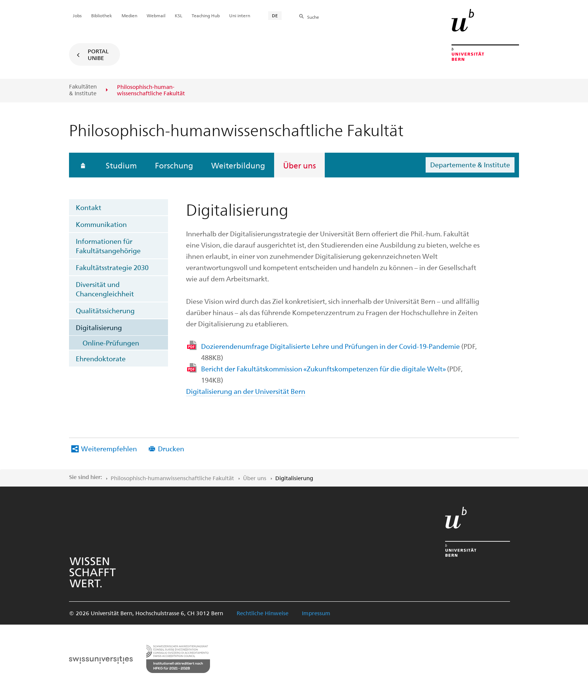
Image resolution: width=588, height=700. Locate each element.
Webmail (156, 15)
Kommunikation (101, 224)
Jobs (77, 15)
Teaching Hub (206, 15)
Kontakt (88, 207)
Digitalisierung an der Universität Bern (246, 391)
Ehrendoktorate (101, 358)
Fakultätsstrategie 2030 (112, 267)
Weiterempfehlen (109, 448)
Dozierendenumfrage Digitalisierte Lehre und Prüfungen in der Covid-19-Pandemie (339, 352)
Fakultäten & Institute (83, 90)
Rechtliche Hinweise (262, 613)
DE (275, 15)
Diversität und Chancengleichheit (105, 289)
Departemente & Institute (470, 164)
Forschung (174, 165)
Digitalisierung (99, 327)
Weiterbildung (238, 165)
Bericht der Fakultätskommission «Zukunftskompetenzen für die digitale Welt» (332, 374)
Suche (313, 17)
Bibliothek (102, 15)
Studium (121, 165)
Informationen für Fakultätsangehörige (108, 246)
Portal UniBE (98, 54)
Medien (129, 15)
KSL (178, 15)
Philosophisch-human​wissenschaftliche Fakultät (172, 478)
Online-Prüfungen (111, 343)
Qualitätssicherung (105, 310)
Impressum (316, 613)
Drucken (171, 448)
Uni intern (240, 15)
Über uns (299, 165)
